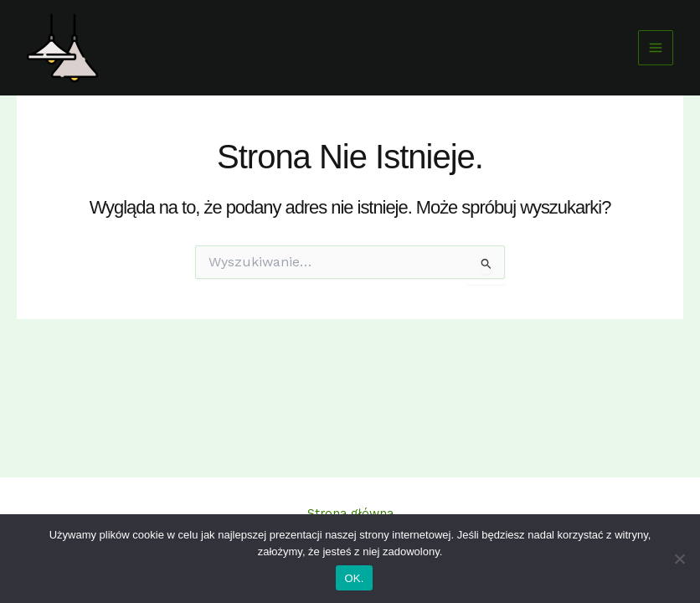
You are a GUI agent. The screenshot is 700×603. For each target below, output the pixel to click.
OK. (354, 578)
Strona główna (350, 513)
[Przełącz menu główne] (656, 48)
